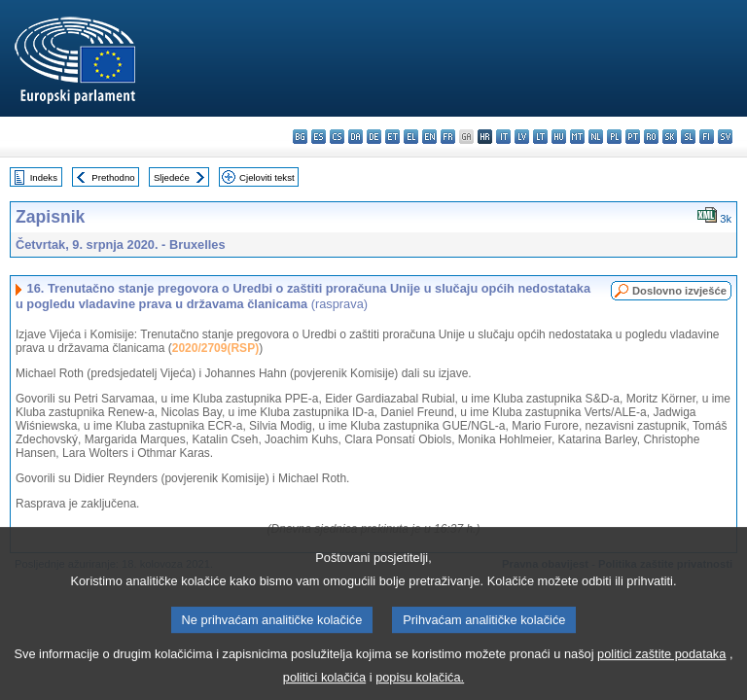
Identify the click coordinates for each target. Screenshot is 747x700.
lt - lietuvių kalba (540, 137)
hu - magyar (559, 137)
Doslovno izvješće (679, 291)
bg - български (300, 137)
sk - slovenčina (670, 137)
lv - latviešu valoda (522, 137)
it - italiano (503, 137)
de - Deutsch (374, 137)
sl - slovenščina (688, 137)
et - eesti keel (392, 137)
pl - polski (614, 137)
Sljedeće (172, 177)
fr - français (448, 137)
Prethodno (113, 177)
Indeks (44, 177)
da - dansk (356, 137)
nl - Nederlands (596, 137)
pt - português (633, 137)
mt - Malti (577, 137)
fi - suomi (707, 137)
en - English (429, 137)
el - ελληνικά (411, 137)
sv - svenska (725, 137)
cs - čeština (337, 137)
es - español (319, 137)
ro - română (651, 137)
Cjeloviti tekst (267, 177)
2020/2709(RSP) (215, 348)
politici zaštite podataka (661, 667)
